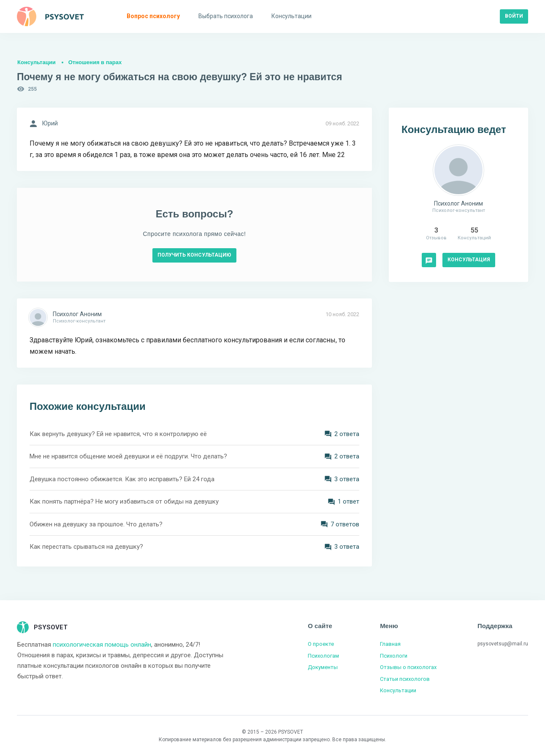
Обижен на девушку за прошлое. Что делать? (96, 524)
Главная (390, 644)
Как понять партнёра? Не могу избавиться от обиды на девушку (124, 501)
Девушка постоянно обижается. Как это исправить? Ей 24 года (122, 479)
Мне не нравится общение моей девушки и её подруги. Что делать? (128, 456)
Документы (323, 667)
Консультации (37, 62)
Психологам (323, 656)
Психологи (394, 656)
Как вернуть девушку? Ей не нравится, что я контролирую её (118, 434)
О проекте (321, 644)
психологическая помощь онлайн (102, 645)
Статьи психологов (405, 679)
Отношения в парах (95, 62)
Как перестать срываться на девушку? (86, 547)
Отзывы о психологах (408, 667)
